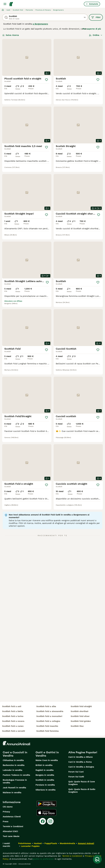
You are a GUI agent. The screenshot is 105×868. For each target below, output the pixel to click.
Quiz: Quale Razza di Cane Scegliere (82, 783)
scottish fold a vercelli (14, 731)
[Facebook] (43, 821)
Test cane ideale (11, 836)
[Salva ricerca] (97, 859)
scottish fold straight (81, 706)
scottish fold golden (81, 721)
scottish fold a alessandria (50, 711)
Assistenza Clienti (12, 817)
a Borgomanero (40, 24)
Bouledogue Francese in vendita (15, 781)
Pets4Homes (25, 843)
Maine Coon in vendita (47, 760)
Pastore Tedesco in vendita (16, 775)
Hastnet (38, 843)
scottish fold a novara (13, 721)
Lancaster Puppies (30, 846)
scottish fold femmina (48, 731)
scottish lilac (77, 726)
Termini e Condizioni (13, 826)
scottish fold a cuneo (13, 726)
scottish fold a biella (13, 711)
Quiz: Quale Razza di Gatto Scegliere (82, 791)
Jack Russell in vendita (14, 788)
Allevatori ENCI (10, 831)
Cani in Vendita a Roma (80, 762)
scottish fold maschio (47, 726)
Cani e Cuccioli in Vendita (15, 754)
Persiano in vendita (45, 785)
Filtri (96, 17)
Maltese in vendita (12, 793)
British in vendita (44, 765)
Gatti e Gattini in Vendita (47, 754)
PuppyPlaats (51, 843)
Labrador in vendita (13, 770)
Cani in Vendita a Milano (81, 757)
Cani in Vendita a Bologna (81, 767)
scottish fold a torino (13, 716)
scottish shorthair (80, 711)
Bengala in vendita (45, 775)
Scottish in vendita (45, 780)
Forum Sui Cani (76, 772)
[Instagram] (50, 821)
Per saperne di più (92, 29)
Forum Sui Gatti (76, 777)
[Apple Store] (46, 812)
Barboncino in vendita (14, 765)
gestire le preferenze (43, 859)
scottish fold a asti (12, 706)
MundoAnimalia (67, 843)
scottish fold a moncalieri (49, 716)
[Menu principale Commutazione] (5, 4)
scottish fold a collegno (48, 721)
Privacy (6, 812)
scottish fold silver (80, 716)
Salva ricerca (11, 35)
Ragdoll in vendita (45, 770)
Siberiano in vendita (46, 790)
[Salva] (46, 80)
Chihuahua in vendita (13, 760)
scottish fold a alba (46, 706)
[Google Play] (47, 804)
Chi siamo (8, 807)
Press (6, 822)
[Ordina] (96, 35)
